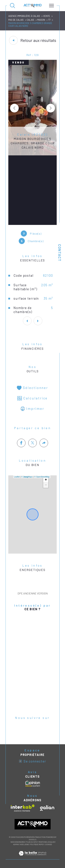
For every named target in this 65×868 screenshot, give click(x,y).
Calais (30, 20)
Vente (47, 16)
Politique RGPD (37, 844)
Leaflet (17, 477)
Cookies (48, 844)
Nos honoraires (18, 842)
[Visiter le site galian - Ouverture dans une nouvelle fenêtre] (47, 808)
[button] (51, 108)
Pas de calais (16, 20)
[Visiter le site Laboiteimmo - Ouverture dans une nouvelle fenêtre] (32, 857)
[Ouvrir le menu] (51, 6)
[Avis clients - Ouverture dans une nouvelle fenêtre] (33, 784)
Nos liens (24, 844)
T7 (49, 20)
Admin (16, 844)
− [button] (46, 485)
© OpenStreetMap (42, 477)
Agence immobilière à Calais (24, 16)
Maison (41, 20)
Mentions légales (46, 842)
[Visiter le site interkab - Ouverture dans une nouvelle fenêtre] (23, 808)
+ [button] (46, 480)
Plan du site (32, 842)
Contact (60, 253)
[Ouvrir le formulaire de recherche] (12, 6)
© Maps (27, 477)
